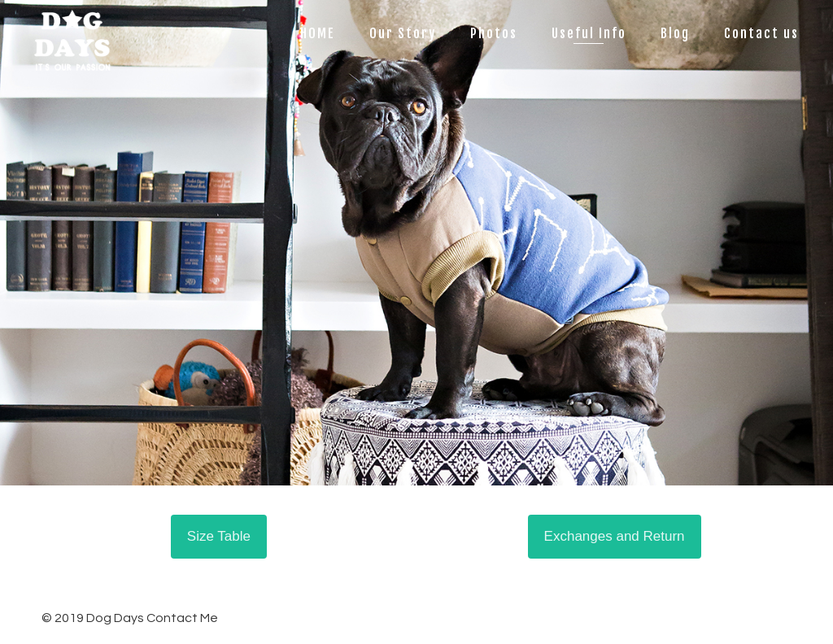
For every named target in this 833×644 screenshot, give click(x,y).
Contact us (761, 33)
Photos (494, 33)
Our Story (403, 33)
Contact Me (182, 618)
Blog (675, 33)
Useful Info (589, 33)
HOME (318, 33)
